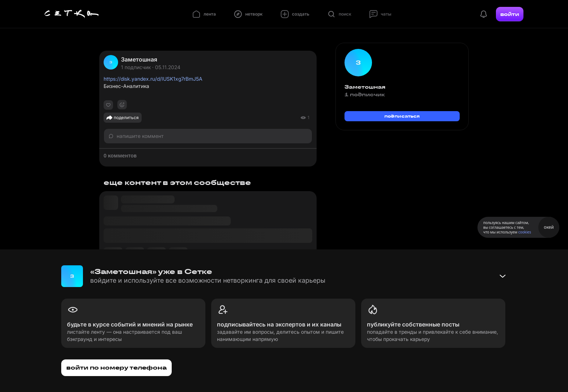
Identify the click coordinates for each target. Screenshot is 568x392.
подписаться (402, 116)
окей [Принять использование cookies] (549, 227)
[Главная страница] (72, 14)
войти (510, 14)
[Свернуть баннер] (502, 276)
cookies (525, 232)
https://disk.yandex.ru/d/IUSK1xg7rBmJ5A (153, 79)
